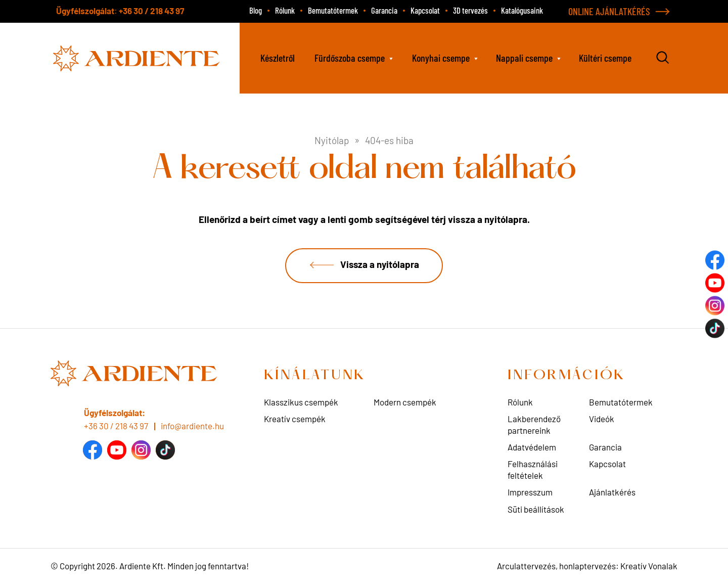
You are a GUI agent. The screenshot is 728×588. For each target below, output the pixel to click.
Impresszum (530, 493)
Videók (602, 420)
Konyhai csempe (441, 58)
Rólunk (285, 10)
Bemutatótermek (333, 10)
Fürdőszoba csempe (350, 58)
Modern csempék (405, 403)
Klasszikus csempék (301, 403)
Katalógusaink (522, 10)
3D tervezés (470, 10)
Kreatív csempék (295, 420)
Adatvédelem (532, 448)
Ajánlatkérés (612, 493)
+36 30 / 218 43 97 (151, 11)
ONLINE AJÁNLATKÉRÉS (609, 11)
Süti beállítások (536, 510)
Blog (256, 10)
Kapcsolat (425, 10)
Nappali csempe (524, 58)
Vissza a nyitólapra (379, 265)
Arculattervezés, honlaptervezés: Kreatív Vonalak (587, 567)
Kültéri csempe (605, 58)
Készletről (278, 58)
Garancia (384, 10)
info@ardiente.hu (192, 426)
